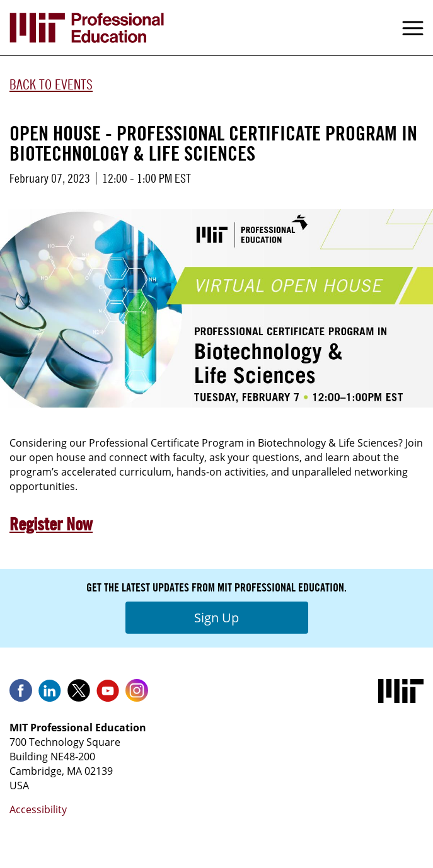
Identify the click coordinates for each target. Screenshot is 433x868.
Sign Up (216, 618)
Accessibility (38, 809)
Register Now (51, 524)
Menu (413, 28)
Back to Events (51, 84)
